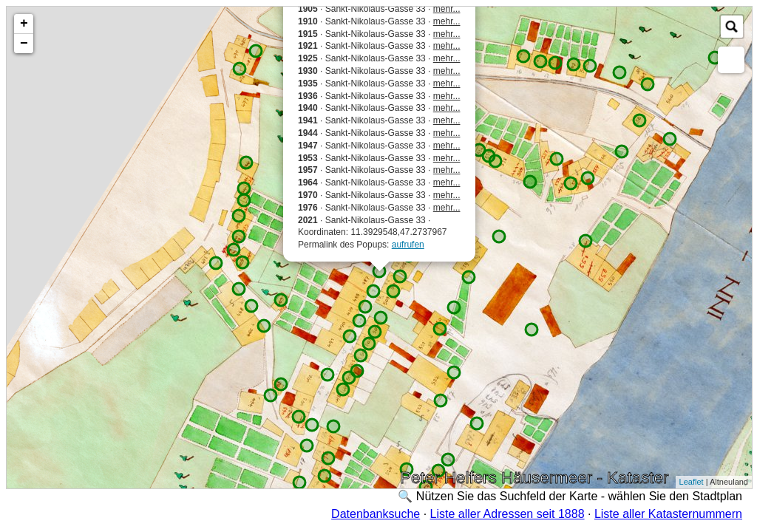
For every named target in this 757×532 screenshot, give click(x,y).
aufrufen (408, 245)
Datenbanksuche (376, 514)
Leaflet (692, 482)
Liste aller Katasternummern (668, 514)
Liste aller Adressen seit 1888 (508, 514)
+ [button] (24, 24)
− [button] (24, 44)
